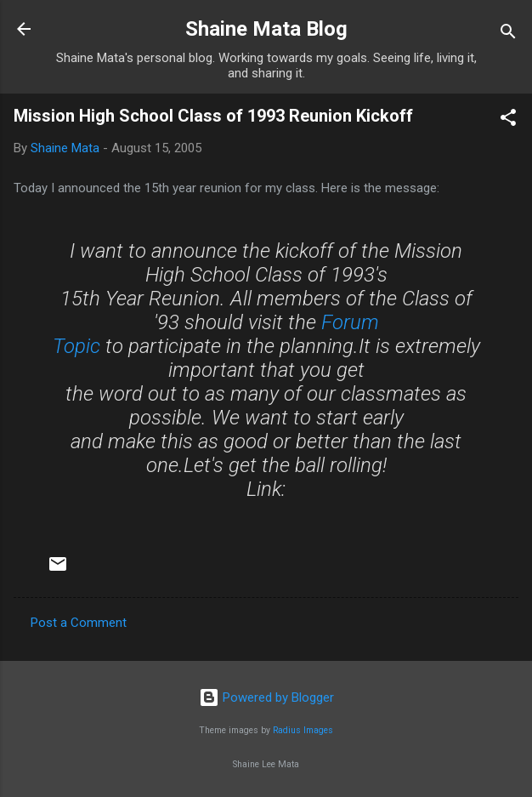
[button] (508, 120)
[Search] (508, 34)
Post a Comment (79, 623)
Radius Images (303, 730)
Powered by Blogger (266, 697)
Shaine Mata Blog (266, 29)
